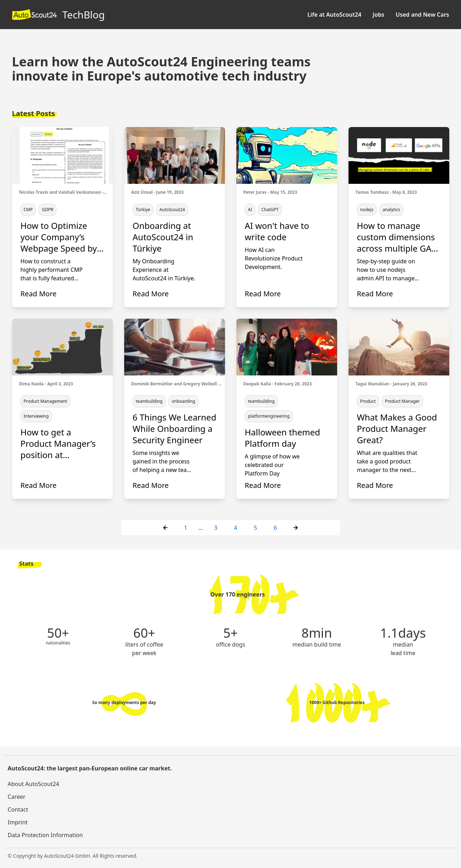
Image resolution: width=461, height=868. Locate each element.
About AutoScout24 (34, 784)
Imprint (18, 822)
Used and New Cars (422, 15)
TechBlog (59, 15)
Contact (18, 809)
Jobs (378, 15)
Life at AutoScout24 (334, 15)
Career (17, 797)
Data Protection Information (45, 835)
